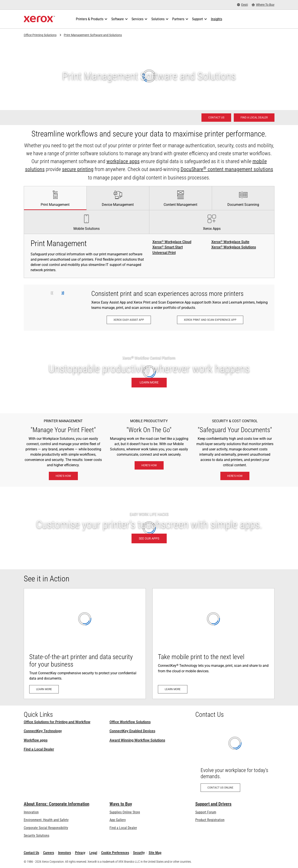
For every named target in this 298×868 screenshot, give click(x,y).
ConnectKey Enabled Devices (132, 731)
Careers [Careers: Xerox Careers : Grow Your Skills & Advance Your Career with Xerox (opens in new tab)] (49, 853)
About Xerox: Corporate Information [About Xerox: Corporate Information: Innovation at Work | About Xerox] (57, 804)
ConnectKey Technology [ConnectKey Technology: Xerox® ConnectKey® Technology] (43, 731)
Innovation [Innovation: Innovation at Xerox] (31, 812)
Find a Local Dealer (39, 749)
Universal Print (164, 253)
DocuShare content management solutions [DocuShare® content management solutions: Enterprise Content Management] (227, 169)
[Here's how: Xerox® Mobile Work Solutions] (149, 465)
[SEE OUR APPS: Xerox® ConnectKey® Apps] (149, 528)
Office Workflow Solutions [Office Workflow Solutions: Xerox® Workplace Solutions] (130, 722)
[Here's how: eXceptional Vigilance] (235, 476)
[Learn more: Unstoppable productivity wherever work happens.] (149, 372)
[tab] (55, 198)
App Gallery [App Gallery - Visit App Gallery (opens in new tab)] (118, 820)
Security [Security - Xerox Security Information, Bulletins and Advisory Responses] (139, 853)
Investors (65, 853)
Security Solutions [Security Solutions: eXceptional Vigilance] (37, 836)
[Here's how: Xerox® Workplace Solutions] (63, 476)
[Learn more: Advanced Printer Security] (85, 644)
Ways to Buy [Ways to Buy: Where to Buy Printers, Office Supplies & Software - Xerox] (121, 804)
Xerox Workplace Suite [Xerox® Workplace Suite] (230, 242)
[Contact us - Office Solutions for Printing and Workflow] (216, 118)
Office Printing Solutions (40, 35)
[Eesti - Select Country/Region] (242, 5)
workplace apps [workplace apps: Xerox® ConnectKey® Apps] (123, 161)
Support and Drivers (213, 804)
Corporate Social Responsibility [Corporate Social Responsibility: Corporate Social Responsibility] (46, 828)
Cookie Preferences (115, 853)
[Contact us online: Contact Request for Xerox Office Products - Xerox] (235, 760)
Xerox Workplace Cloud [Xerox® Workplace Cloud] (172, 242)
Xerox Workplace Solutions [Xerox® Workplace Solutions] (234, 247)
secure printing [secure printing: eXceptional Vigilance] (78, 169)
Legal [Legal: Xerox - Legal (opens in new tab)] (93, 853)
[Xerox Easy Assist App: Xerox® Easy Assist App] (129, 320)
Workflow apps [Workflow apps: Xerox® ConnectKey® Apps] (36, 740)
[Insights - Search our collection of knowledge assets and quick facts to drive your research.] (217, 19)
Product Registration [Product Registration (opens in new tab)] (210, 820)
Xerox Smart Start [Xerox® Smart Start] (168, 247)
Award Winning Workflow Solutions (137, 740)
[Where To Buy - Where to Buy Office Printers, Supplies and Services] (263, 5)
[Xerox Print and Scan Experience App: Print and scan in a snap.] (210, 320)
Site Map (155, 853)
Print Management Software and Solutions (93, 35)
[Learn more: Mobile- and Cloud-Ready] (213, 644)
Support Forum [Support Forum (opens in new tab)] (206, 812)
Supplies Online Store (125, 812)
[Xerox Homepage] (39, 19)
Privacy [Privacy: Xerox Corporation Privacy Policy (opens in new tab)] (80, 853)
